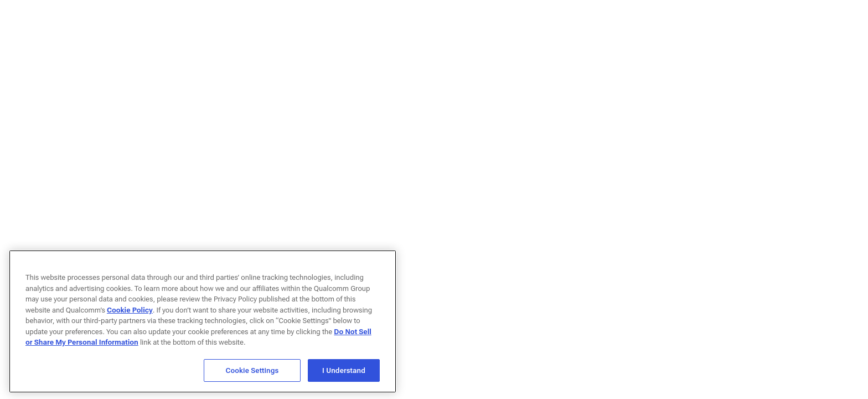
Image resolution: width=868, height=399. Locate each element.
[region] (203, 324)
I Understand (344, 373)
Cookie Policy (130, 312)
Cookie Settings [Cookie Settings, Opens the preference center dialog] (252, 373)
